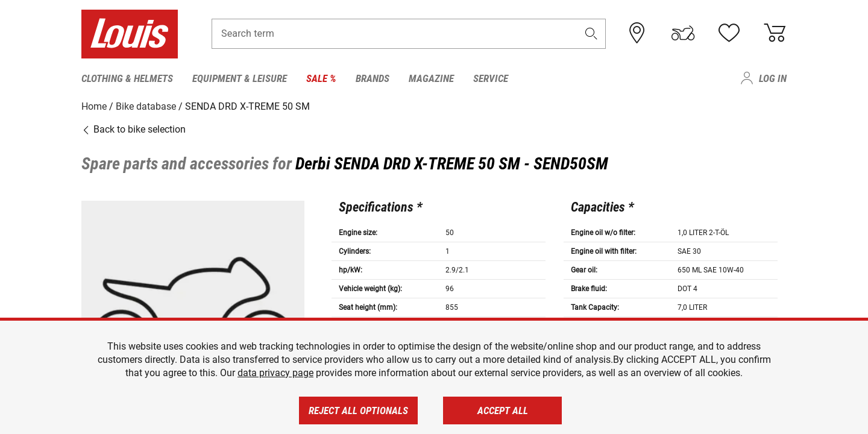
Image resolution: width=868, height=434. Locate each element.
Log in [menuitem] (773, 78)
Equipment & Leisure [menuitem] (240, 78)
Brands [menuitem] (373, 78)
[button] (591, 34)
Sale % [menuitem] (321, 78)
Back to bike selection (134, 129)
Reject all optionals (358, 410)
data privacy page (275, 373)
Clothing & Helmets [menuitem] (127, 78)
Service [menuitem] (491, 78)
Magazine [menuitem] (431, 78)
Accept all (503, 410)
